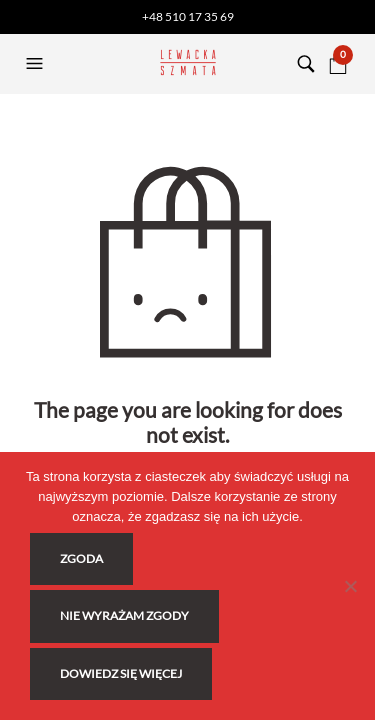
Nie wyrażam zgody (124, 615)
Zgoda (81, 558)
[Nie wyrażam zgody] (350, 586)
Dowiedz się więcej (121, 673)
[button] (37, 64)
